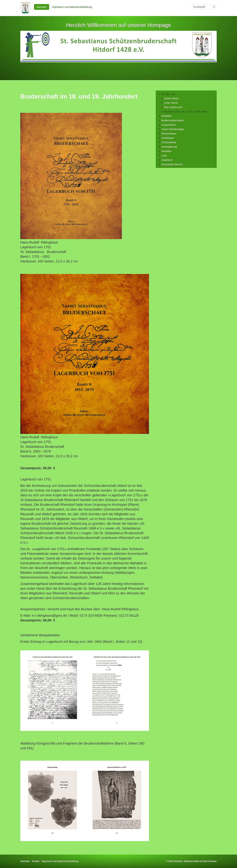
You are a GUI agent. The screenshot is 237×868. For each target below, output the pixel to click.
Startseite (42, 7)
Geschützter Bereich (171, 164)
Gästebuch (166, 160)
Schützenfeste (167, 142)
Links (163, 156)
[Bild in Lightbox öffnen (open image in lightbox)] (71, 176)
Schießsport (166, 138)
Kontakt (36, 861)
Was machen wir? (172, 107)
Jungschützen (167, 125)
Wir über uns (167, 94)
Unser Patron (169, 103)
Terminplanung (168, 147)
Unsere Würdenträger (171, 129)
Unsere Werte (170, 98)
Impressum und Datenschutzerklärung (72, 7)
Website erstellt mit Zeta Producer (200, 861)
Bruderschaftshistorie (171, 120)
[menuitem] (42, 7)
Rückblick (165, 116)
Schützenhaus (167, 134)
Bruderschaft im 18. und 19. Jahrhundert (184, 112)
